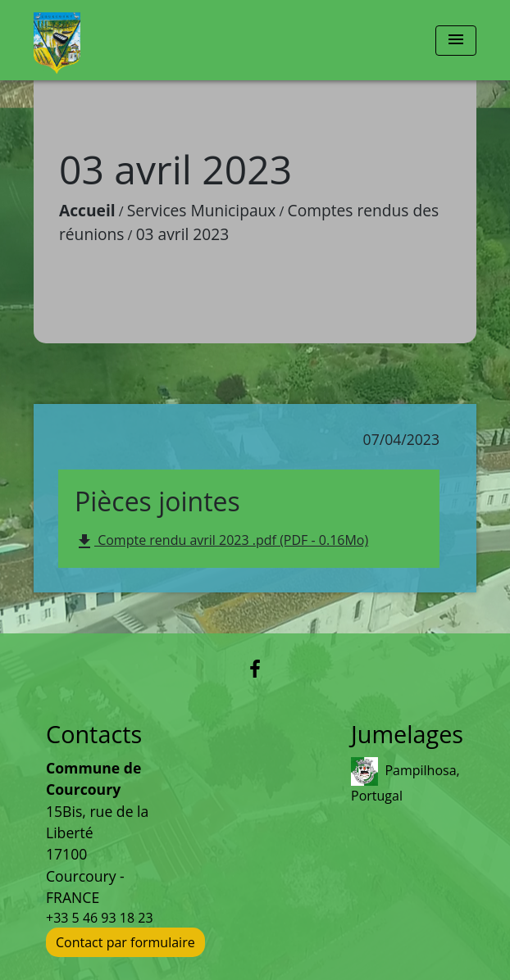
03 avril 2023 (183, 234)
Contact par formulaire (125, 942)
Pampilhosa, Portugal (405, 781)
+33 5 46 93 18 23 (100, 918)
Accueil (87, 210)
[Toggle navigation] (456, 41)
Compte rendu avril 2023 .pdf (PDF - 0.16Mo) (221, 541)
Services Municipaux (202, 210)
